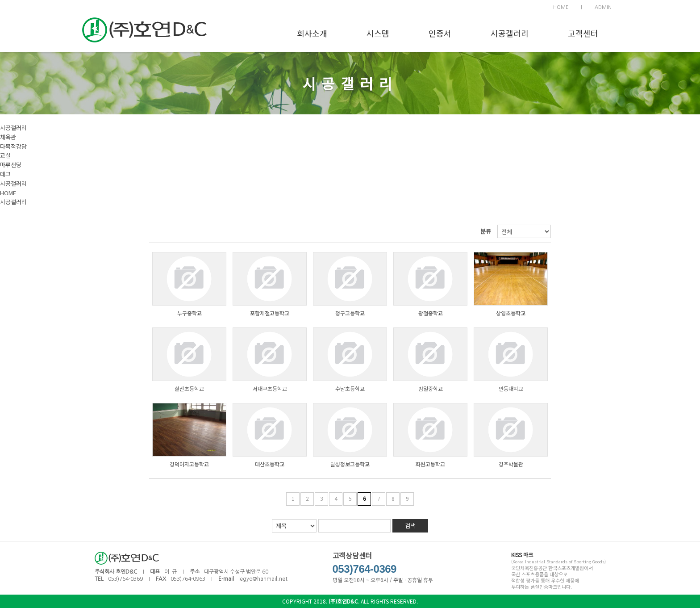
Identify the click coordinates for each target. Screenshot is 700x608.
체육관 (8, 137)
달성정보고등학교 (350, 464)
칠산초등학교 (189, 388)
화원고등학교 (430, 464)
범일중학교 (431, 388)
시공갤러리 (510, 33)
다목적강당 (13, 146)
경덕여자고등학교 (189, 464)
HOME (561, 7)
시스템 (378, 33)
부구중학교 (190, 313)
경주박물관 (511, 464)
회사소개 (312, 33)
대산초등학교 (270, 464)
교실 (5, 155)
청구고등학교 (350, 313)
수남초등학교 (350, 388)
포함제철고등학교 (270, 313)
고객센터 (583, 33)
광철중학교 (431, 313)
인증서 (440, 33)
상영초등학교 (511, 313)
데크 (5, 174)
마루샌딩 (11, 165)
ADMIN (603, 7)
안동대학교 (511, 388)
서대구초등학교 (270, 388)
